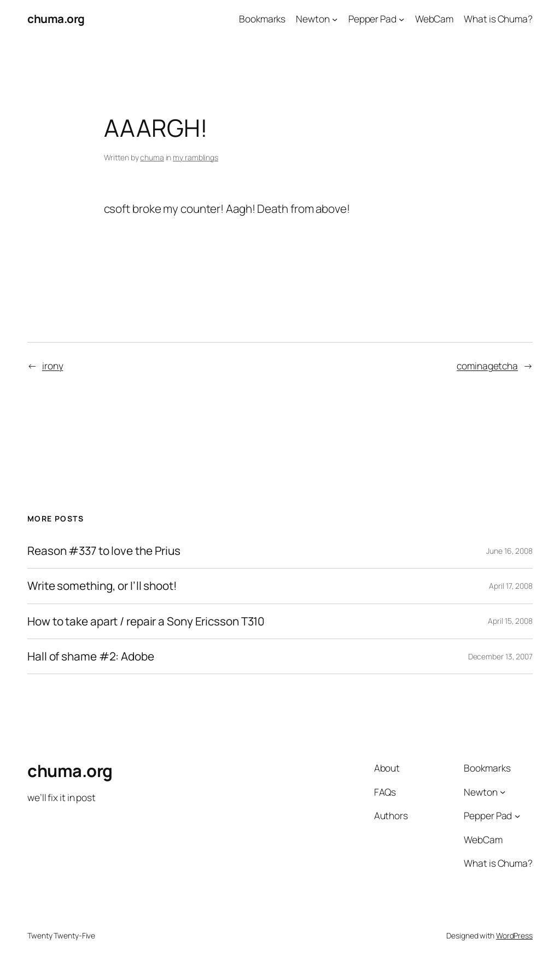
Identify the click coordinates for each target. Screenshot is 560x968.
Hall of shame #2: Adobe (91, 656)
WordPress (514, 935)
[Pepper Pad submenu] (401, 19)
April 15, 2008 (510, 621)
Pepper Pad (372, 19)
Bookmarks (262, 19)
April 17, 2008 (511, 586)
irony (53, 366)
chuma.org (56, 19)
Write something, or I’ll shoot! (102, 586)
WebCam (434, 19)
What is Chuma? (498, 19)
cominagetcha (487, 366)
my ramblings (196, 157)
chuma (152, 157)
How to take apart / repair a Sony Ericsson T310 (146, 621)
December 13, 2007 (500, 656)
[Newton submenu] (335, 19)
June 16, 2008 (509, 551)
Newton (313, 19)
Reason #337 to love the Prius (104, 551)
